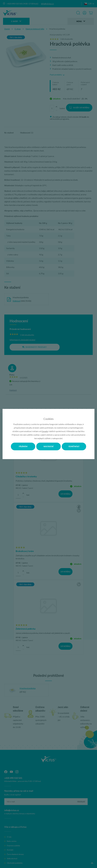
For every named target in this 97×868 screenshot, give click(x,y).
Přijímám (23, 446)
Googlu (45, 431)
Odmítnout (74, 446)
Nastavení (48, 446)
